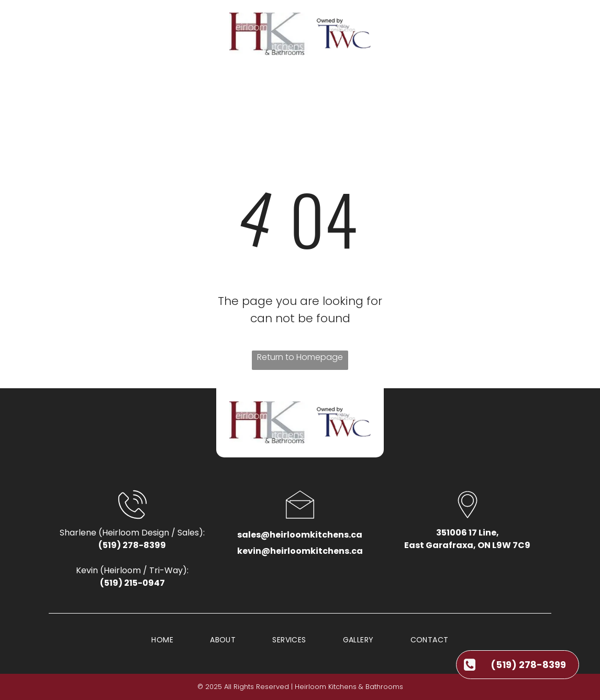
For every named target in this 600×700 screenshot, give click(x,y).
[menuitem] (158, 89)
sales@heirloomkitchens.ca (300, 535)
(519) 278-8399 (132, 545)
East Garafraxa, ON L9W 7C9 (467, 545)
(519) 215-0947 (132, 583)
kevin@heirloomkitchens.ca (300, 551)
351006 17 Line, (468, 533)
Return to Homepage (300, 357)
